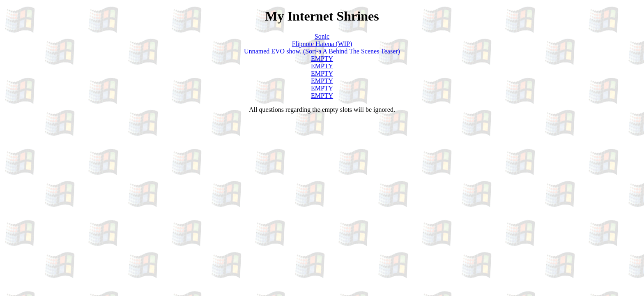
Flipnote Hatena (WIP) (322, 44)
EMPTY (322, 59)
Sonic (322, 36)
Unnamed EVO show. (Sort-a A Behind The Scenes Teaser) (322, 51)
